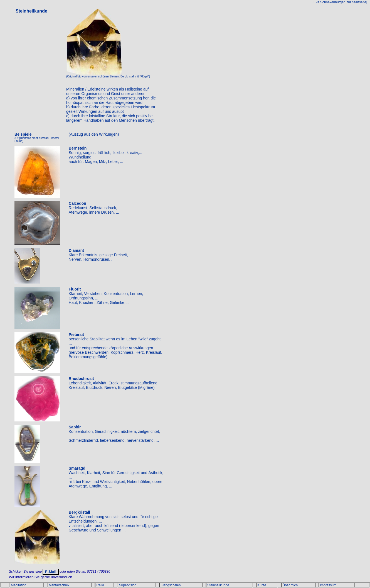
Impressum (328, 585)
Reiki (100, 585)
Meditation (18, 585)
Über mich (290, 585)
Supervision (128, 585)
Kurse (262, 585)
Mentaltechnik (59, 585)
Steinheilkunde (218, 585)
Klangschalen (171, 585)
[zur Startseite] (356, 2)
